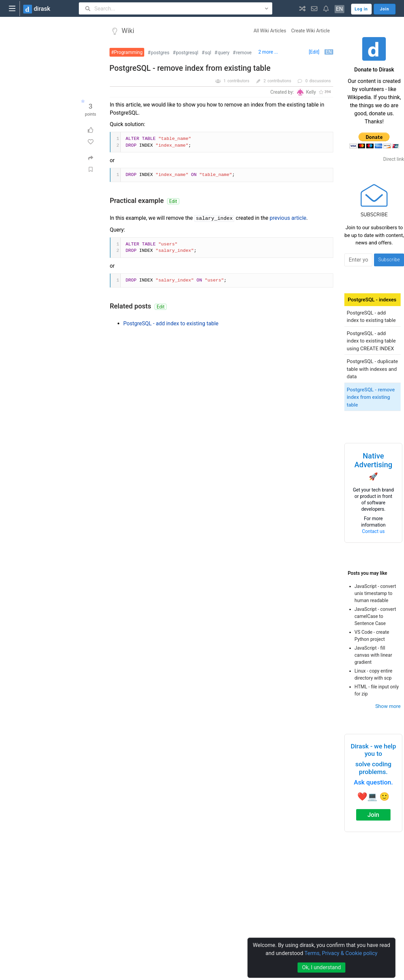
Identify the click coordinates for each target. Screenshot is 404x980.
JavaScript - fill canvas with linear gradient (373, 655)
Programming (128, 52)
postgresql (187, 53)
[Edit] (314, 52)
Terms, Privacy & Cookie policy (341, 953)
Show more (388, 706)
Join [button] (385, 9)
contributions (279, 81)
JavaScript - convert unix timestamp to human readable (375, 593)
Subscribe (389, 260)
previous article (288, 218)
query (224, 53)
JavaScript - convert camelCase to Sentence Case (375, 616)
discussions (320, 81)
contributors (238, 81)
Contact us (373, 531)
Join (374, 815)
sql (208, 53)
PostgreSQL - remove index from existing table (190, 68)
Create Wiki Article (310, 31)
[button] (302, 8)
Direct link (394, 159)
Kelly (311, 92)
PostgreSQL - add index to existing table (171, 323)
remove (244, 53)
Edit (173, 201)
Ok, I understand (321, 967)
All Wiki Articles (270, 31)
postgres (160, 53)
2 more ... (268, 52)
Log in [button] (361, 9)
